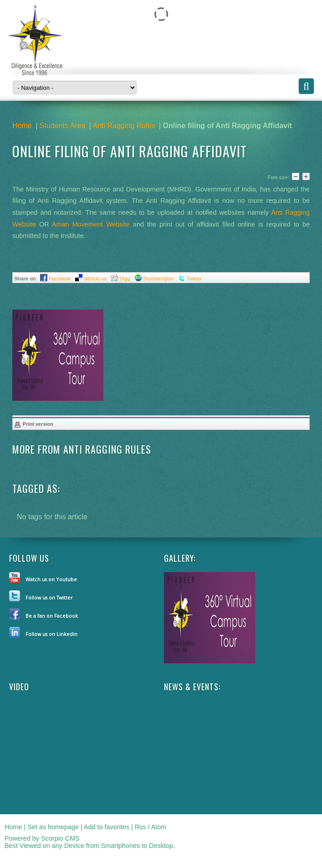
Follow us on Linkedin (51, 634)
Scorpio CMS (60, 838)
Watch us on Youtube (51, 579)
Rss (141, 827)
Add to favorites (107, 827)
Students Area (63, 126)
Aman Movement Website (91, 224)
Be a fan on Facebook (52, 616)
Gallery (179, 558)
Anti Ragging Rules (124, 126)
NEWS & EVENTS (191, 687)
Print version (34, 424)
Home (22, 126)
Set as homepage (53, 827)
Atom (159, 827)
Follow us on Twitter (49, 597)
